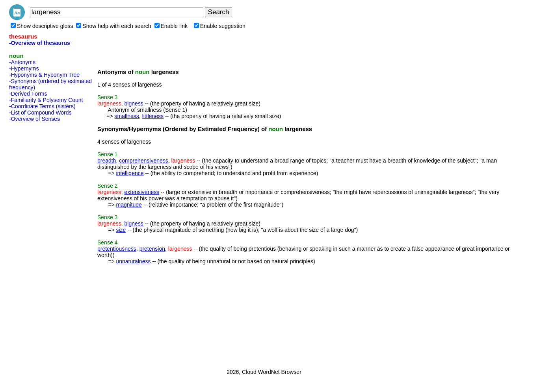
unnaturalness (133, 261)
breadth (107, 161)
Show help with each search (113, 26)
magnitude (129, 205)
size (121, 230)
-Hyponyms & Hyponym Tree (44, 75)
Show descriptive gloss (42, 26)
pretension (152, 249)
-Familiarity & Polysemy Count (46, 100)
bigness (134, 104)
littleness (153, 116)
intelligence (130, 173)
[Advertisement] (41, 243)
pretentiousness (117, 249)
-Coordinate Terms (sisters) (42, 106)
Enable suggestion (220, 26)
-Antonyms (22, 62)
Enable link (171, 26)
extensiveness (142, 192)
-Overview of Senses (34, 119)
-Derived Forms (28, 94)
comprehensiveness (144, 161)
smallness (127, 116)
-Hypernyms (24, 68)
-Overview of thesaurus (40, 43)
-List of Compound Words (40, 113)
